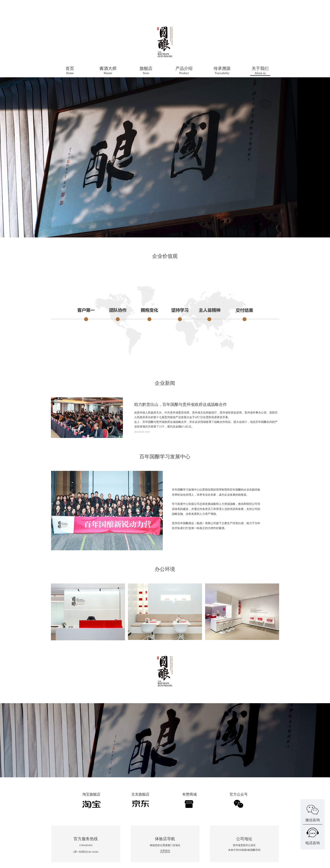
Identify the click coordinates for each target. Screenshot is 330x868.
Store (146, 70)
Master (108, 70)
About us (260, 70)
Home (70, 70)
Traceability (222, 70)
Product (184, 70)
